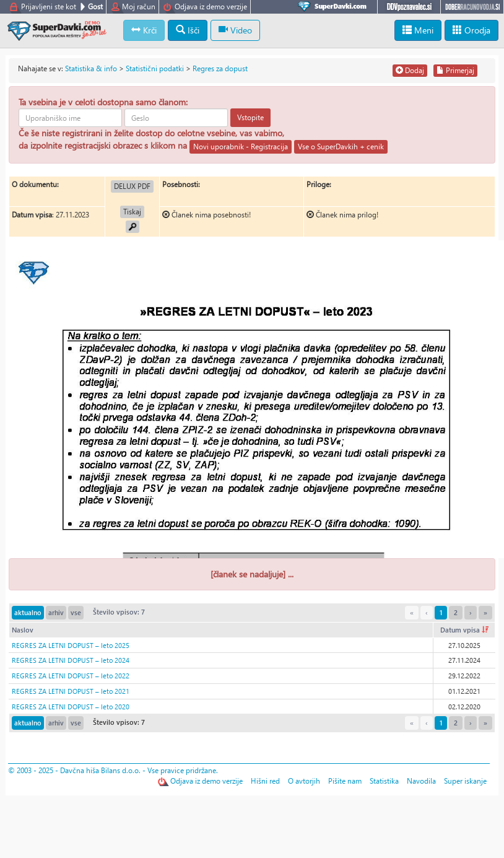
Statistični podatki (155, 68)
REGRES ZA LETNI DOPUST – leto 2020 (71, 707)
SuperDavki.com (334, 7)
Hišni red (265, 781)
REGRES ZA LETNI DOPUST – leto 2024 (71, 660)
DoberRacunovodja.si (472, 7)
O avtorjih (304, 781)
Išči (188, 30)
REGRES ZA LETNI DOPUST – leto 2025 (71, 645)
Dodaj (410, 70)
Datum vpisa (464, 630)
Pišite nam (345, 781)
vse (76, 612)
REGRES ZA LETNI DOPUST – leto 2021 (71, 691)
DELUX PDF (132, 186)
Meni (418, 30)
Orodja (471, 30)
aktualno (28, 612)
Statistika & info (91, 68)
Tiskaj (132, 212)
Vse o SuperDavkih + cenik (341, 147)
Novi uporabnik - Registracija (241, 147)
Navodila (421, 781)
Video (235, 30)
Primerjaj (455, 70)
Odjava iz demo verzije (211, 7)
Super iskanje (465, 781)
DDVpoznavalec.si (409, 7)
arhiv (56, 612)
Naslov (23, 630)
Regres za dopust (220, 68)
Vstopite (250, 117)
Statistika (384, 781)
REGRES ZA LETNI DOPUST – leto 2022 (71, 676)
